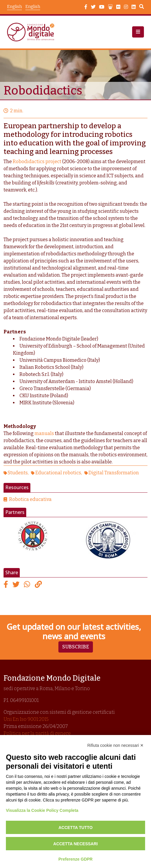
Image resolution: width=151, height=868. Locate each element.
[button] (138, 32)
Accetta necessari (76, 844)
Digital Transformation (114, 473)
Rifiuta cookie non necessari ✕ (115, 745)
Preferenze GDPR (75, 859)
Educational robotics (58, 473)
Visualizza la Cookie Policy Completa (42, 810)
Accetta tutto (75, 828)
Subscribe (76, 647)
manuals (44, 433)
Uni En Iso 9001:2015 (26, 719)
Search (142, 7)
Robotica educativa (30, 499)
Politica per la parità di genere (37, 733)
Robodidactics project (37, 162)
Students (18, 473)
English (33, 7)
